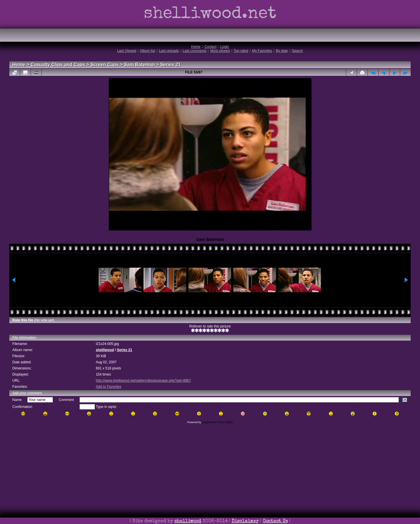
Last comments (194, 51)
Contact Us (275, 521)
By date (282, 51)
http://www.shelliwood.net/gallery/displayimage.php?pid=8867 (143, 381)
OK (405, 400)
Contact (210, 47)
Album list (148, 51)
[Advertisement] (210, 482)
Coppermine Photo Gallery (217, 422)
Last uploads (169, 51)
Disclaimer (245, 521)
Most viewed (220, 51)
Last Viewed (127, 51)
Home (196, 47)
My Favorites (262, 51)
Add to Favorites (108, 387)
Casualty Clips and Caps (58, 65)
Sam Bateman (139, 65)
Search (297, 51)
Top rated (241, 51)
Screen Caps (105, 65)
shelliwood (105, 350)
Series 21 (170, 65)
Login (224, 47)
